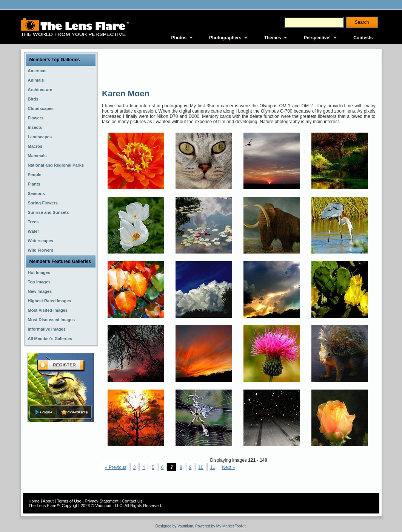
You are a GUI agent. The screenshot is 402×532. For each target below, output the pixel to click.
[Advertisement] (239, 68)
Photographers (225, 38)
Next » (229, 467)
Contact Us (132, 501)
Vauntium (185, 526)
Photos (179, 38)
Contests (363, 38)
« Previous (116, 467)
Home (34, 501)
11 (213, 467)
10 (201, 467)
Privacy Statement (102, 501)
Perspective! (317, 38)
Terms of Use (69, 501)
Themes (272, 38)
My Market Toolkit (231, 526)
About (48, 501)
